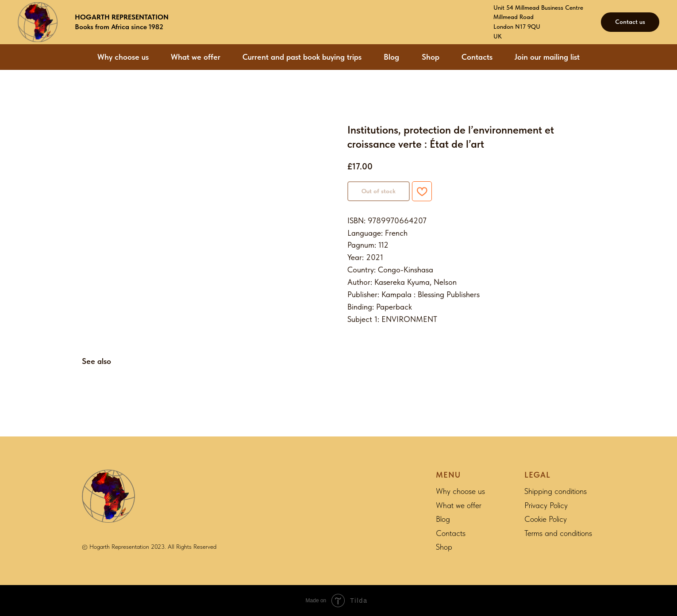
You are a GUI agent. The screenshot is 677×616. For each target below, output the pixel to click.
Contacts (477, 57)
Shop (431, 57)
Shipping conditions (556, 491)
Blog (391, 57)
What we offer (196, 57)
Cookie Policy (546, 519)
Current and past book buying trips (302, 57)
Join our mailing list (547, 57)
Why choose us (123, 57)
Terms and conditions (558, 533)
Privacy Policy (546, 505)
